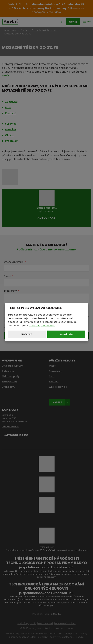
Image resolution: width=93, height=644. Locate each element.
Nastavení (27, 334)
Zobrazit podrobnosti (42, 326)
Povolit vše (66, 334)
